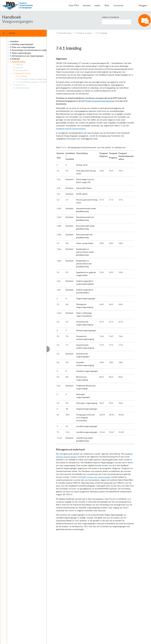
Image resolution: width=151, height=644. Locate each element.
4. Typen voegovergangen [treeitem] (20, 53)
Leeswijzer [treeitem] (14, 41)
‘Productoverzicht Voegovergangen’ (100, 101)
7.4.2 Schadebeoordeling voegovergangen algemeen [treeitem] (37, 79)
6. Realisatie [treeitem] (15, 59)
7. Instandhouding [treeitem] (17, 62)
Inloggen (143, 6)
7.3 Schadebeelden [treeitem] (21, 71)
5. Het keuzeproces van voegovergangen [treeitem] (27, 56)
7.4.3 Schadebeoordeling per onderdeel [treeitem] (32, 82)
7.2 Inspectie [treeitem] (18, 68)
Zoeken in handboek (110, 17)
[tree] (30, 340)
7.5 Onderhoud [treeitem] (19, 85)
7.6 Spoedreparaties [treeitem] (21, 88)
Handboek (12, 17)
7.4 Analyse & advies (83, 33)
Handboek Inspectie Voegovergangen (71, 129)
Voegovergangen (17, 22)
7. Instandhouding (64, 33)
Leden (97, 6)
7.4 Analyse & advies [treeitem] (21, 73)
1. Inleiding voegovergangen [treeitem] (22, 44)
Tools (107, 6)
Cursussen (118, 6)
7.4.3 (128, 499)
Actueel (87, 6)
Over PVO (74, 6)
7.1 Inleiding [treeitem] (18, 65)
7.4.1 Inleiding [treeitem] (21, 76)
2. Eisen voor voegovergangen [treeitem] (22, 47)
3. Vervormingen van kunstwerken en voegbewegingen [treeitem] (33, 50)
